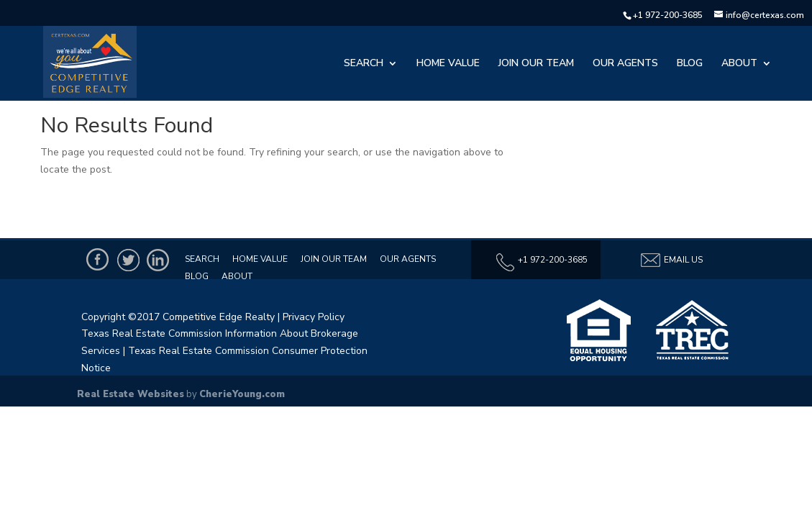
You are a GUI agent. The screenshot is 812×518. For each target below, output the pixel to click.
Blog (690, 64)
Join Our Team (536, 64)
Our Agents (625, 64)
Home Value (448, 64)
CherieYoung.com (242, 394)
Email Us (671, 260)
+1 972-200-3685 (668, 15)
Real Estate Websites (131, 394)
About (739, 64)
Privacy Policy (314, 317)
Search (364, 64)
